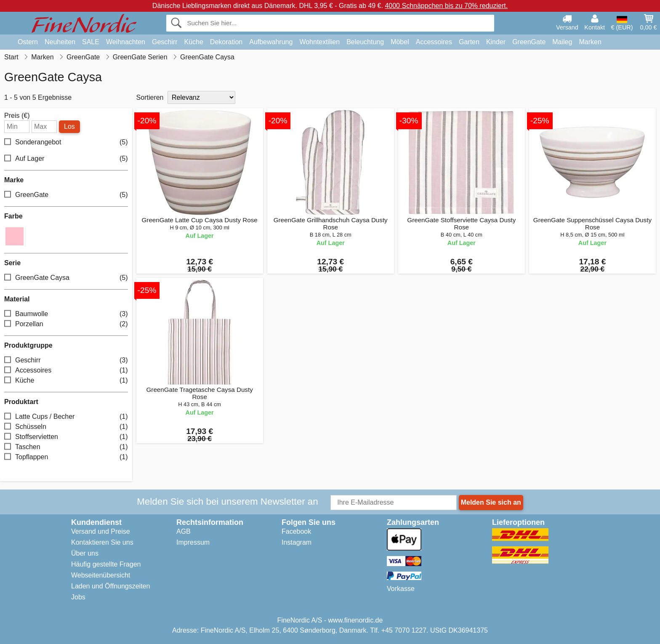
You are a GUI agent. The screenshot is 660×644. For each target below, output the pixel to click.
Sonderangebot (66, 142)
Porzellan (66, 324)
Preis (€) (17, 116)
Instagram (297, 542)
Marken (590, 42)
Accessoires (434, 42)
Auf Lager (66, 159)
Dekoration (226, 42)
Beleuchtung (365, 42)
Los (69, 126)
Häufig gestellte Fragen (106, 564)
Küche (193, 42)
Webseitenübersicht (101, 575)
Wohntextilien (319, 42)
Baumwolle (66, 314)
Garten (469, 42)
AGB (184, 531)
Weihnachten (126, 42)
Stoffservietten (66, 437)
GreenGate (529, 42)
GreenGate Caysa (66, 278)
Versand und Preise (101, 531)
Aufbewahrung (271, 42)
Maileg (562, 42)
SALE (91, 42)
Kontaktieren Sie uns (102, 542)
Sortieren (150, 97)
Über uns (85, 553)
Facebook (296, 531)
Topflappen (66, 457)
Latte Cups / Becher (66, 417)
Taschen (66, 447)
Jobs (78, 597)
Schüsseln (66, 427)
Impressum (193, 542)
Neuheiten (60, 42)
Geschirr (165, 42)
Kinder (496, 42)
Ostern (28, 42)
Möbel (400, 42)
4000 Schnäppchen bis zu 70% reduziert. (446, 6)
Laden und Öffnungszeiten (110, 586)
